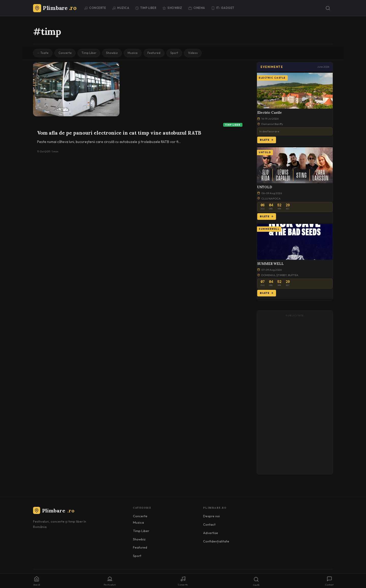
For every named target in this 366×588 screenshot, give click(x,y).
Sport (182, 53)
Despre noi (211, 517)
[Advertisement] (295, 395)
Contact (209, 525)
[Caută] (328, 8)
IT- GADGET (223, 8)
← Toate (43, 53)
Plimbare (54, 511)
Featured (160, 53)
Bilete (267, 140)
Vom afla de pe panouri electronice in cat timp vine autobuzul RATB (119, 133)
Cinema (197, 8)
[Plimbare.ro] (55, 8)
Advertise (211, 533)
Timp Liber (146, 8)
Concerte (95, 8)
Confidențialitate (216, 542)
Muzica (121, 8)
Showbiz (172, 8)
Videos (201, 53)
